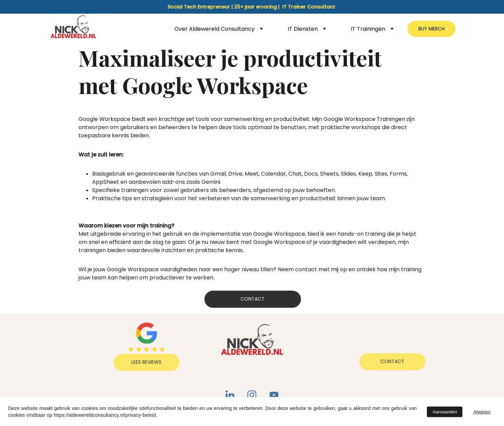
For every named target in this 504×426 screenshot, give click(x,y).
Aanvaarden (445, 412)
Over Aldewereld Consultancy (214, 29)
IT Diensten (303, 29)
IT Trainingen (368, 29)
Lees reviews (146, 363)
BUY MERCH (431, 29)
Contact (253, 300)
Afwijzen (482, 412)
